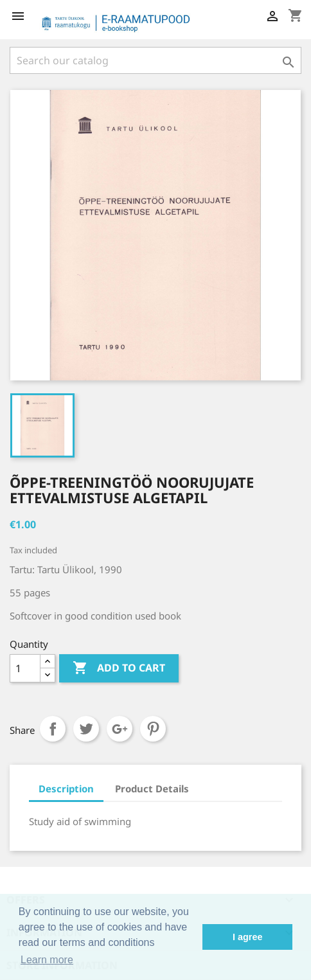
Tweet (86, 729)
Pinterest (153, 729)
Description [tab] (66, 788)
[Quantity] (25, 668)
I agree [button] (247, 937)
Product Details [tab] (152, 788)
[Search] (155, 60)
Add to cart (119, 668)
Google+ (120, 729)
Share (53, 729)
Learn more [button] (47, 960)
